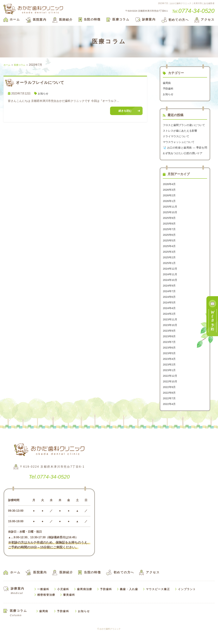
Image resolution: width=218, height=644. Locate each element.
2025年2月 (170, 269)
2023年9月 (170, 342)
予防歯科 (168, 89)
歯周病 (167, 83)
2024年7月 (170, 302)
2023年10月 (170, 336)
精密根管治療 (46, 606)
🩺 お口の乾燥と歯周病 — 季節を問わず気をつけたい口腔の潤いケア (185, 159)
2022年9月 (170, 398)
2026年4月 (170, 195)
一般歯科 (43, 600)
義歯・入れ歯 (129, 600)
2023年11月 (170, 331)
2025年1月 (170, 274)
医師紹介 (63, 20)
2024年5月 (170, 314)
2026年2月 (170, 207)
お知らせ (43, 93)
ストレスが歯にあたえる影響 (181, 136)
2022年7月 (170, 410)
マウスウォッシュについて (180, 148)
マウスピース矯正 (158, 600)
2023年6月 (170, 359)
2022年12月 (170, 387)
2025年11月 (170, 218)
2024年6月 (170, 308)
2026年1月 (170, 212)
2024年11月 (170, 286)
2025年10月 (170, 224)
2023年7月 (170, 353)
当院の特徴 (90, 19)
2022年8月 (170, 404)
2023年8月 (170, 348)
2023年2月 (170, 376)
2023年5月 (170, 364)
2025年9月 (170, 229)
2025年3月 (170, 263)
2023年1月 (170, 381)
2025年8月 (170, 235)
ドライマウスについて (177, 142)
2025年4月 (170, 257)
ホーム (12, 19)
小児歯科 (63, 600)
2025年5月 (170, 252)
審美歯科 (69, 606)
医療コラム (118, 19)
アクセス (205, 20)
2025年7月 (170, 240)
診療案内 (146, 19)
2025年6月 (170, 246)
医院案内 (36, 20)
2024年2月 (170, 325)
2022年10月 (170, 393)
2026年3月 (170, 201)
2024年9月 (170, 297)
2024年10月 (170, 291)
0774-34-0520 (49, 488)
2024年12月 (170, 280)
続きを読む (125, 111)
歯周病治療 (85, 600)
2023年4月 (170, 370)
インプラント (187, 600)
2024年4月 (170, 319)
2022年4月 (170, 415)
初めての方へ (175, 20)
